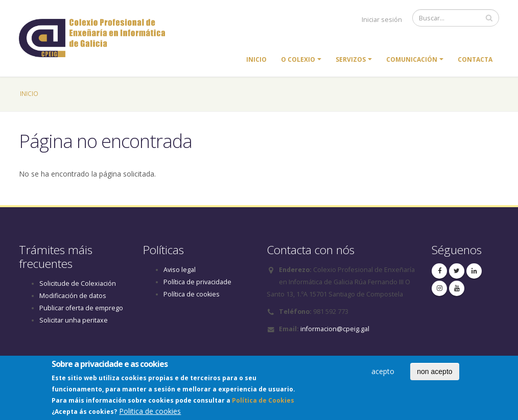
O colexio (298, 59)
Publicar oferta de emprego (81, 308)
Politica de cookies (150, 413)
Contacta (475, 59)
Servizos (351, 59)
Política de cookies (192, 294)
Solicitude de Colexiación (78, 283)
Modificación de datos (73, 296)
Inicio (256, 59)
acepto (383, 373)
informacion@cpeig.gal (335, 329)
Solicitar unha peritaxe (74, 320)
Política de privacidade (197, 282)
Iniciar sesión (382, 20)
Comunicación (412, 59)
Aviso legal (180, 270)
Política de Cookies (263, 402)
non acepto (434, 374)
